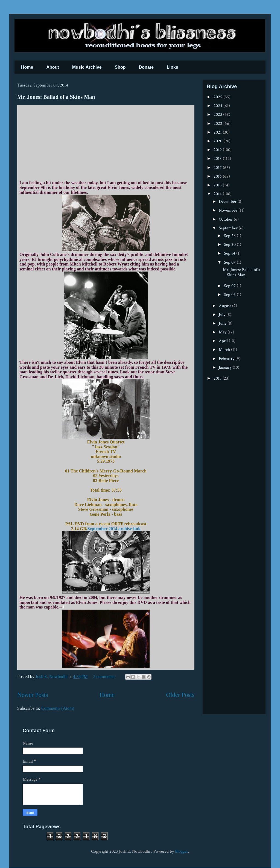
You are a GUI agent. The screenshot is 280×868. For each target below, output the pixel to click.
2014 (218, 194)
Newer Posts (33, 695)
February (227, 359)
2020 (218, 141)
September (229, 228)
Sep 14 (230, 253)
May (223, 332)
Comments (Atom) (58, 708)
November (229, 210)
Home (27, 67)
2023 (218, 115)
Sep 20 (230, 245)
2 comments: (105, 677)
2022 (218, 124)
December (228, 202)
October (226, 219)
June (223, 323)
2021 (218, 132)
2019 (218, 150)
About (52, 67)
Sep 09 (230, 262)
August (225, 306)
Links (173, 67)
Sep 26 (230, 236)
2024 (218, 106)
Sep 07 (230, 286)
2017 (218, 168)
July (223, 315)
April (224, 341)
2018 (218, 159)
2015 (218, 185)
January (226, 367)
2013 (218, 378)
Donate (146, 67)
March (225, 350)
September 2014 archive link (114, 529)
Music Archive (87, 67)
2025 (218, 97)
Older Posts (180, 695)
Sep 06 (230, 295)
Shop (120, 67)
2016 (218, 176)
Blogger (182, 851)
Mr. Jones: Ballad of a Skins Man (56, 97)
